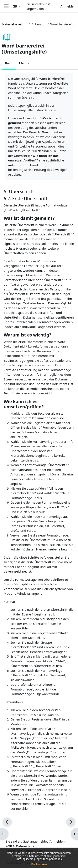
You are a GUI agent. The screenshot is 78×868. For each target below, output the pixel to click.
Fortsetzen (39, 864)
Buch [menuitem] (9, 63)
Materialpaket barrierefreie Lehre (14, 24)
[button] (16, 6)
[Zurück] (7, 822)
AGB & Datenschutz (20, 846)
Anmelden (68, 6)
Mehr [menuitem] (23, 63)
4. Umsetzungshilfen (39, 24)
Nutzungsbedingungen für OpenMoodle (39, 859)
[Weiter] (71, 822)
